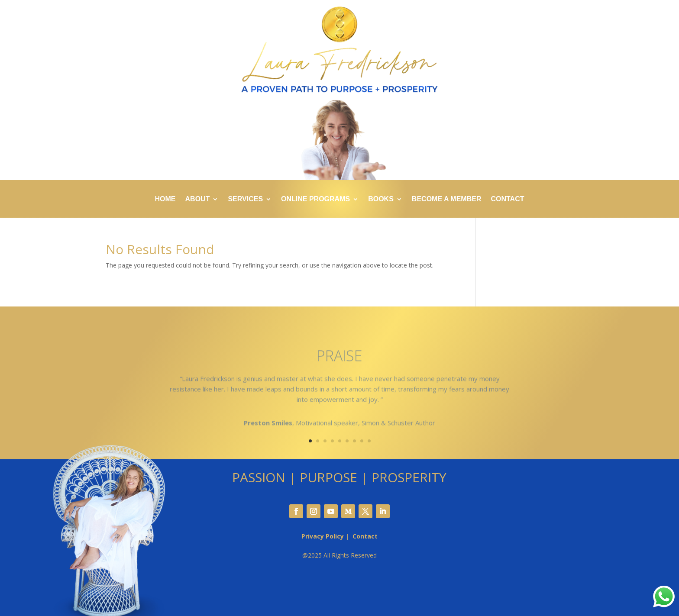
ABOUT (198, 199)
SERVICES (245, 199)
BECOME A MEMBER (447, 199)
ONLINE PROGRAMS (315, 199)
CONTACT (507, 199)
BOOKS (381, 199)
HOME (165, 199)
